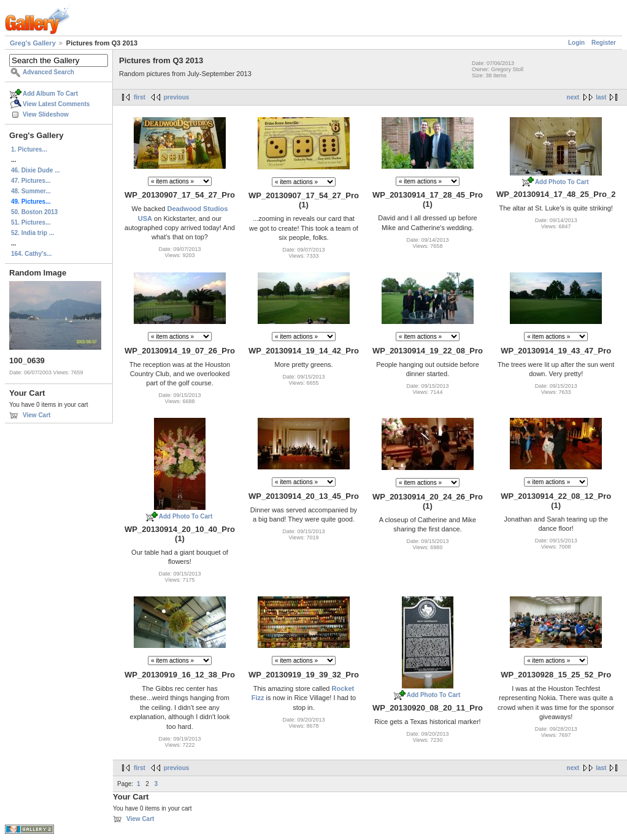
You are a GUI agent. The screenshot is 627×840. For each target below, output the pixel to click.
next (573, 97)
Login (576, 43)
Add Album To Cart (50, 94)
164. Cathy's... (31, 254)
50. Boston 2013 (34, 212)
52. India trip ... (33, 233)
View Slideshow (46, 114)
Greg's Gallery (33, 43)
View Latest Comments (56, 104)
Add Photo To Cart (562, 182)
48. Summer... (31, 191)
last (601, 97)
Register (604, 43)
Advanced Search (48, 72)
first (140, 97)
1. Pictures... (29, 149)
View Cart (37, 415)
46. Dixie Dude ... (35, 170)
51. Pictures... (31, 222)
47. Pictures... (31, 181)
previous (177, 97)
